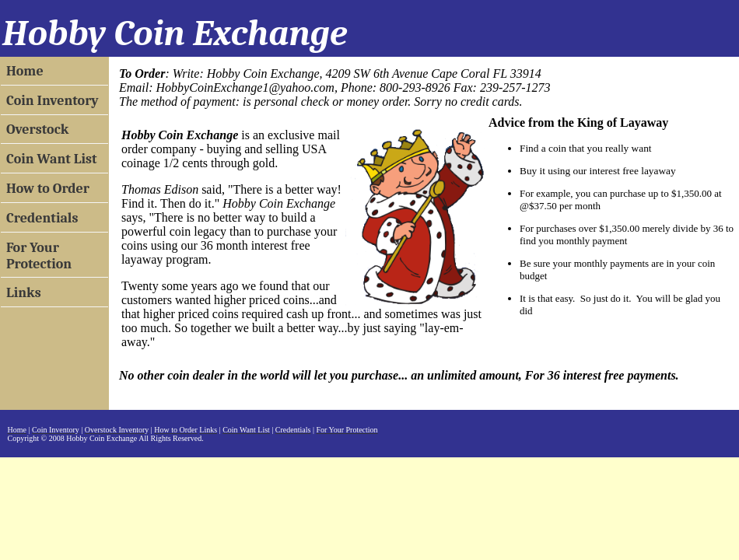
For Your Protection (39, 256)
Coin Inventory (53, 101)
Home (25, 71)
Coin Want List (52, 159)
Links (24, 293)
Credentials (42, 218)
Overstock (37, 129)
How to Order (48, 189)
